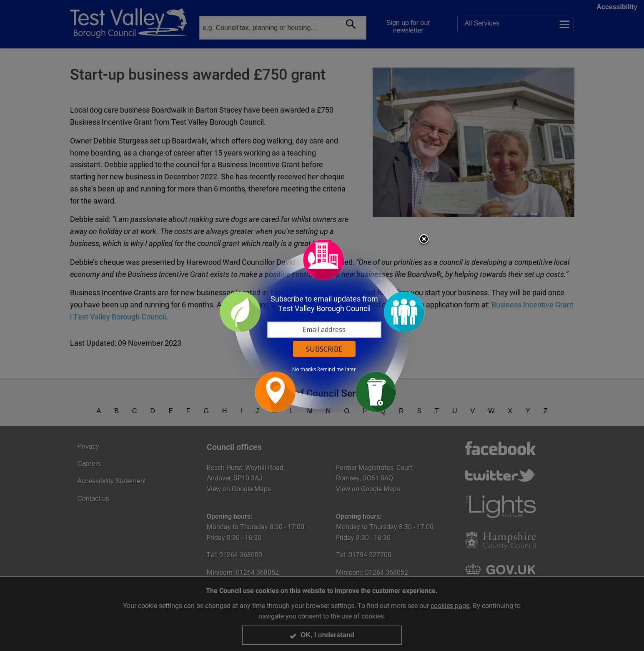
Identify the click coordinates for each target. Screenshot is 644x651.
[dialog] (322, 325)
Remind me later (337, 369)
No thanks (304, 369)
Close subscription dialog (424, 240)
